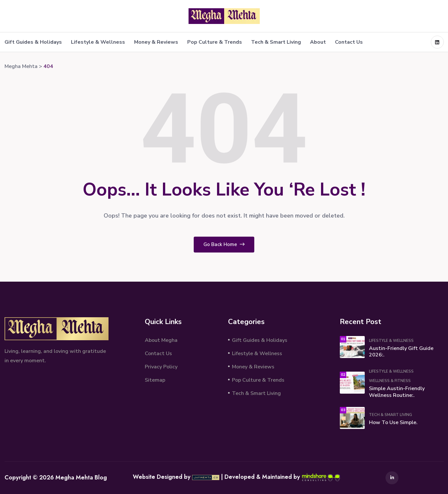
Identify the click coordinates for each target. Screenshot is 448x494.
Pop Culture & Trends (215, 42)
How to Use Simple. (393, 422)
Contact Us (349, 42)
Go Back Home (224, 244)
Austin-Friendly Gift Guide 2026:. (401, 352)
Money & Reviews (156, 42)
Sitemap (155, 380)
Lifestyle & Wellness (98, 42)
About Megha (161, 340)
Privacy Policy (161, 367)
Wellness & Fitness (390, 381)
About (318, 42)
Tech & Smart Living (276, 42)
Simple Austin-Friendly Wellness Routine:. (397, 392)
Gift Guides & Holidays (33, 42)
